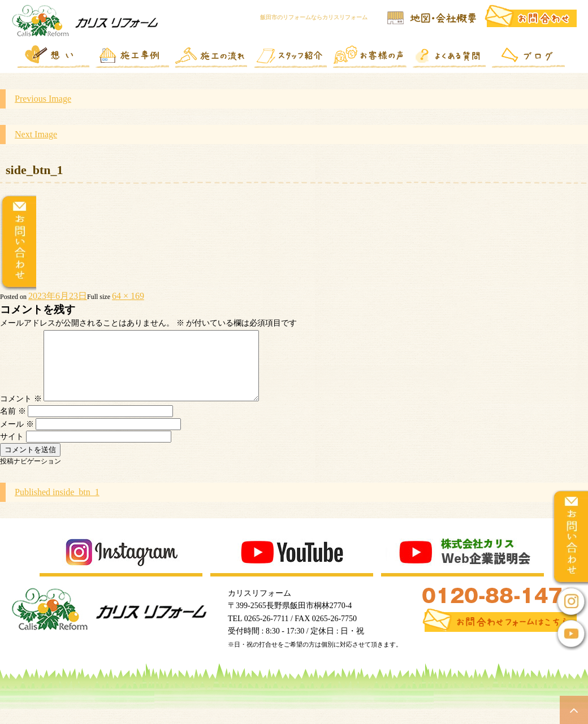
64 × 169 (128, 296)
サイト (12, 450)
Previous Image (43, 99)
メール (17, 438)
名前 (13, 425)
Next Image (36, 134)
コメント (21, 412)
